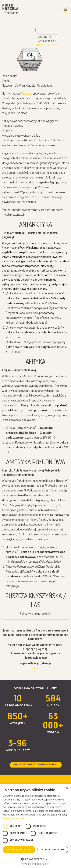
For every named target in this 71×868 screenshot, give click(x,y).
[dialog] (35, 826)
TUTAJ (35, 668)
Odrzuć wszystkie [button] (53, 849)
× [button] (67, 788)
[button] (35, 859)
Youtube (26, 94)
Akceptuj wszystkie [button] (19, 849)
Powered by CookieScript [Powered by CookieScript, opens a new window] (35, 864)
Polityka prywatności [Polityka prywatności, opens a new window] (14, 818)
